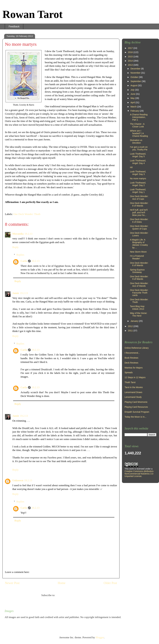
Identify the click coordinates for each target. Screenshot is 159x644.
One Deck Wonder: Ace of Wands (139, 285)
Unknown (18, 480)
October (135, 77)
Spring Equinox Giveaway (137, 271)
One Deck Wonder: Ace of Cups (139, 198)
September (136, 81)
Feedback (14, 27)
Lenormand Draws (133, 392)
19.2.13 (28, 234)
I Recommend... (132, 353)
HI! (131, 167)
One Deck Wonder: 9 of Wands (139, 278)
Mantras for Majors (134, 368)
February (135, 111)
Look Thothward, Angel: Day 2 (138, 184)
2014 (131, 61)
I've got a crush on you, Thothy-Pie (139, 148)
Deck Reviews (131, 363)
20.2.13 (36, 261)
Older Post (110, 583)
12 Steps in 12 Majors (135, 377)
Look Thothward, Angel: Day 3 (138, 173)
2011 (131, 331)
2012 (131, 326)
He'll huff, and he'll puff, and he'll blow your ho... (139, 213)
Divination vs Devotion (136, 141)
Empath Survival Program (137, 412)
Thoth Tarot (130, 382)
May (133, 98)
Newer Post (12, 583)
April (133, 102)
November (136, 73)
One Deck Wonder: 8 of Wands (139, 204)
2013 (131, 65)
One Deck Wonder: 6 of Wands (139, 264)
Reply (16, 247)
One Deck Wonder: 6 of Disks (139, 221)
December (136, 69)
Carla (24, 261)
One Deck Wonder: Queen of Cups (139, 227)
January (135, 321)
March (134, 107)
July (133, 90)
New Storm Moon (138, 252)
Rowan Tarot (33, 14)
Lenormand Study (133, 397)
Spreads (129, 372)
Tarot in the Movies (134, 387)
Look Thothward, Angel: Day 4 (138, 162)
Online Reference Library (137, 348)
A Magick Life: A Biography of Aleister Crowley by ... (139, 244)
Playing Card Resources (136, 407)
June (133, 94)
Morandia (18, 234)
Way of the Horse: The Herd (139, 314)
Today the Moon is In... (135, 417)
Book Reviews (131, 358)
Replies (20, 255)
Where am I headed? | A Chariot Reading (139, 133)
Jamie (16, 293)
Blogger (100, 637)
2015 (131, 57)
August (134, 85)
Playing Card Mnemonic (136, 402)
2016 (131, 52)
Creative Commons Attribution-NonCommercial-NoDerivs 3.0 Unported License (139, 474)
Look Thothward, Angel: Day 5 (138, 155)
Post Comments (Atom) (68, 595)
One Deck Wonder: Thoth (27, 214)
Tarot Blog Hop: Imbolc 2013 (137, 308)
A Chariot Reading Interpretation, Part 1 (139, 117)
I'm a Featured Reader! (137, 257)
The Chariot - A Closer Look (137, 125)
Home (62, 583)
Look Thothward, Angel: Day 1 (138, 191)
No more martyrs (138, 179)
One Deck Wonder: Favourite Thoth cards (139, 293)
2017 (131, 48)
